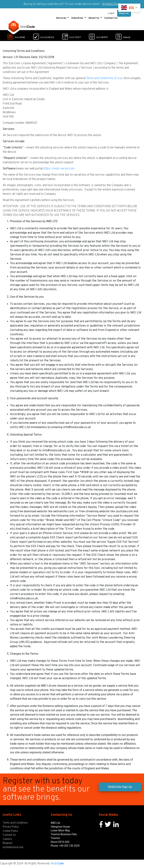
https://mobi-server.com (59, 169)
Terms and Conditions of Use (104, 78)
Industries (78, 18)
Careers (7, 839)
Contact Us (111, 18)
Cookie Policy (10, 831)
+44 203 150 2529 (69, 846)
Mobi (57, 864)
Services (61, 18)
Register (124, 13)
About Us (94, 18)
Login (111, 13)
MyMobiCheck (111, 4)
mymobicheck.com (13, 847)
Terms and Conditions (15, 823)
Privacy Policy (11, 827)
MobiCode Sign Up (120, 787)
